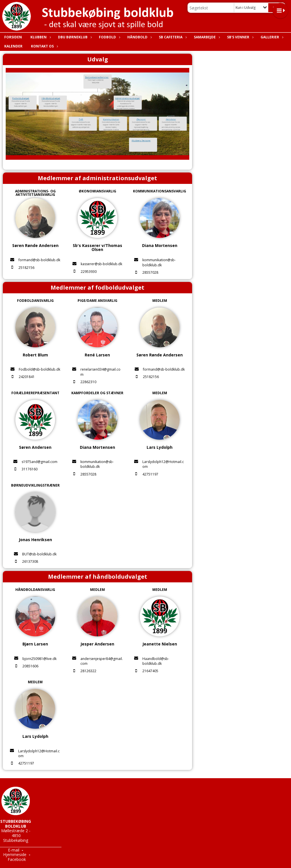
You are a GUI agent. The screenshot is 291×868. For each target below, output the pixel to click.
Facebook (17, 859)
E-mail (14, 850)
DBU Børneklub (74, 37)
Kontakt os (44, 46)
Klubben (40, 37)
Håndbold (139, 37)
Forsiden (13, 37)
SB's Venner (240, 37)
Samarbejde (206, 37)
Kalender (13, 46)
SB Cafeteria (172, 37)
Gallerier (271, 37)
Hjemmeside (15, 854)
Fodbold (109, 37)
